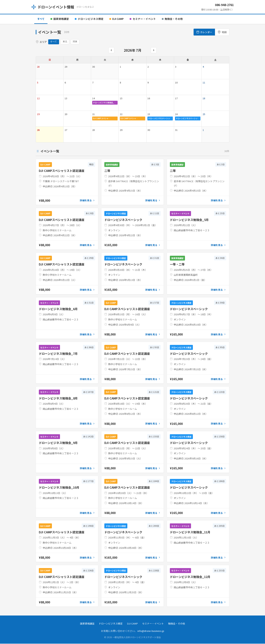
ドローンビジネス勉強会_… (105, 103)
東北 (66, 42)
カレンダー (204, 32)
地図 (222, 32)
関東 (76, 42)
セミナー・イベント (143, 19)
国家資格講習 (60, 19)
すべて (41, 19)
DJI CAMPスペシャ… (102, 119)
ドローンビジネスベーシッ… (160, 119)
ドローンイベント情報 (53, 7)
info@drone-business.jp (151, 631)
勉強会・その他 (172, 19)
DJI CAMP (116, 19)
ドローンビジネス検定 (89, 19)
